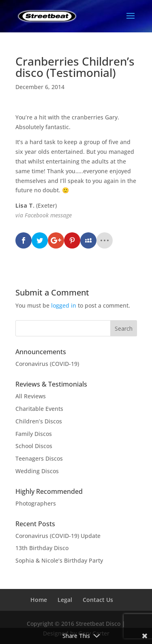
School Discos (34, 446)
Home (39, 600)
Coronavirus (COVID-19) (47, 364)
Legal (65, 600)
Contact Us (98, 600)
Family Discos (34, 434)
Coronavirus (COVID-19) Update (58, 536)
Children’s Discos (39, 421)
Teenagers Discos (39, 458)
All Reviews (31, 396)
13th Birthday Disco (42, 548)
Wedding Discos (37, 471)
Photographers (36, 503)
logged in (64, 305)
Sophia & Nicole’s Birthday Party (59, 560)
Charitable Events (39, 409)
